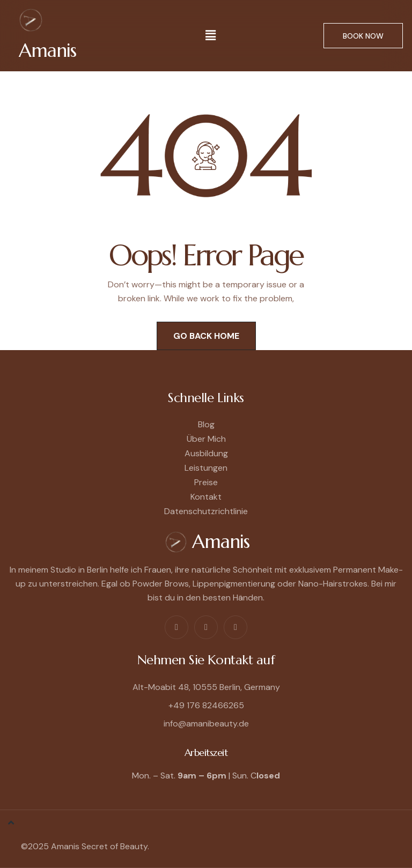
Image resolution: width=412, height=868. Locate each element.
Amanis (47, 50)
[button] (211, 35)
